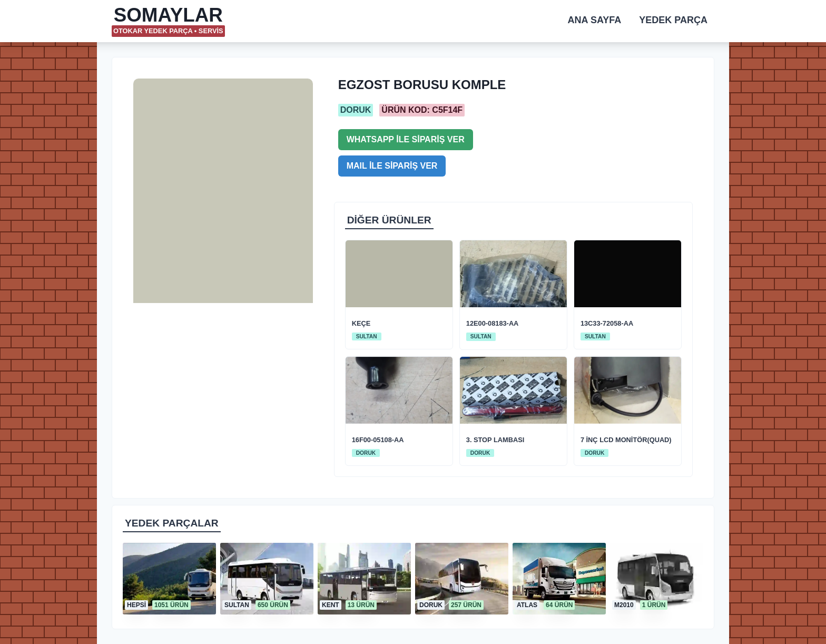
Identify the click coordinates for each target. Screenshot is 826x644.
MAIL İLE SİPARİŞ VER (392, 166)
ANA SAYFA (595, 20)
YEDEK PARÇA (673, 20)
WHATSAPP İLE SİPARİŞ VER (406, 139)
